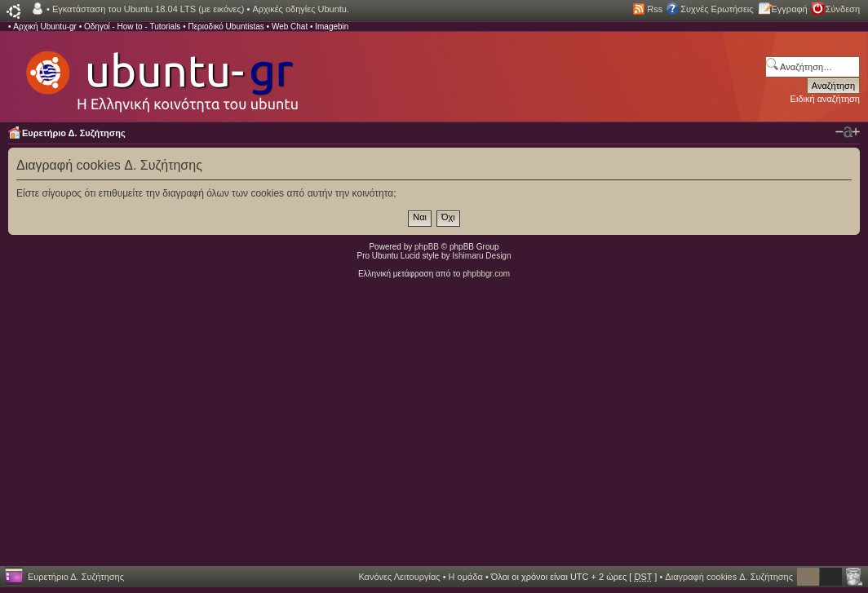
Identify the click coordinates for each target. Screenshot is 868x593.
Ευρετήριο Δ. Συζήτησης (74, 133)
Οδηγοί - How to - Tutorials (132, 27)
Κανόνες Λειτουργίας (399, 577)
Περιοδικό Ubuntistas (226, 27)
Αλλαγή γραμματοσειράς (848, 132)
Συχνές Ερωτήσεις (717, 9)
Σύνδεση (843, 9)
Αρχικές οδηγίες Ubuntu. (301, 9)
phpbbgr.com (486, 274)
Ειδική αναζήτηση (825, 99)
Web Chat (290, 27)
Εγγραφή (790, 9)
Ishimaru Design (481, 256)
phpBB (427, 247)
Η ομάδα (466, 577)
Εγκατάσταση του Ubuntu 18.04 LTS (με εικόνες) (148, 9)
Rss (655, 9)
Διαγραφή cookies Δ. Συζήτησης (729, 577)
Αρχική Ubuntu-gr (45, 27)
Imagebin (332, 27)
